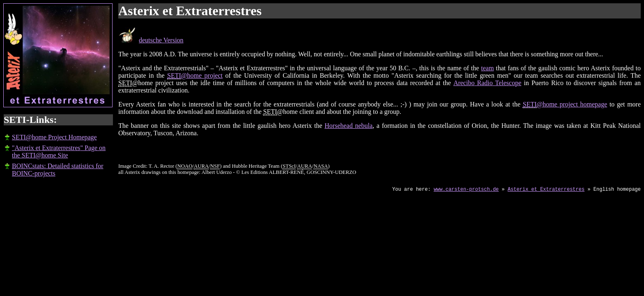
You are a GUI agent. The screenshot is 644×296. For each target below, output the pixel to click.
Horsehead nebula (348, 126)
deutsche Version (161, 40)
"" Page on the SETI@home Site (59, 151)
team (487, 68)
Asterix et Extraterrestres (546, 190)
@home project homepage (565, 104)
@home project (195, 76)
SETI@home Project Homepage (54, 137)
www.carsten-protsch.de (466, 190)
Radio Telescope (487, 83)
